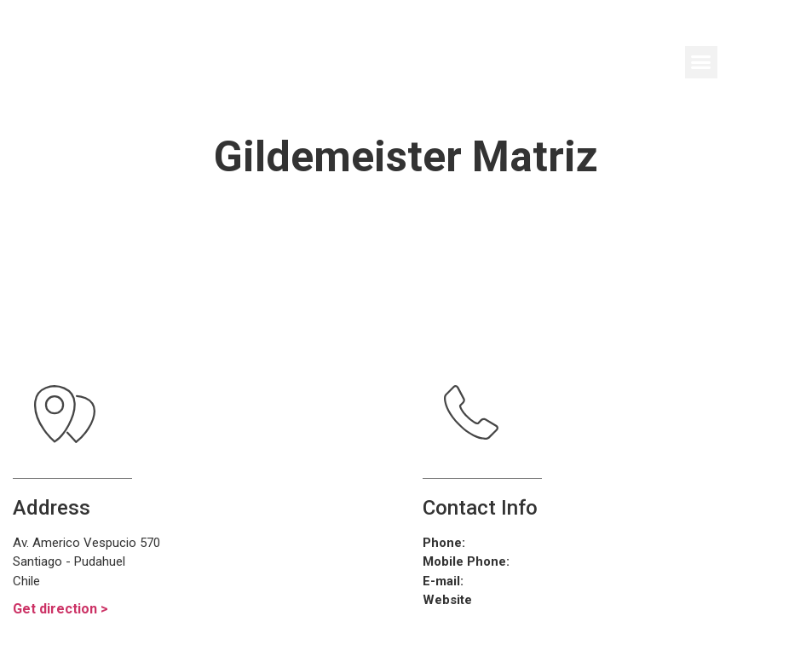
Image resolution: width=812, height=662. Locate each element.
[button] (701, 62)
